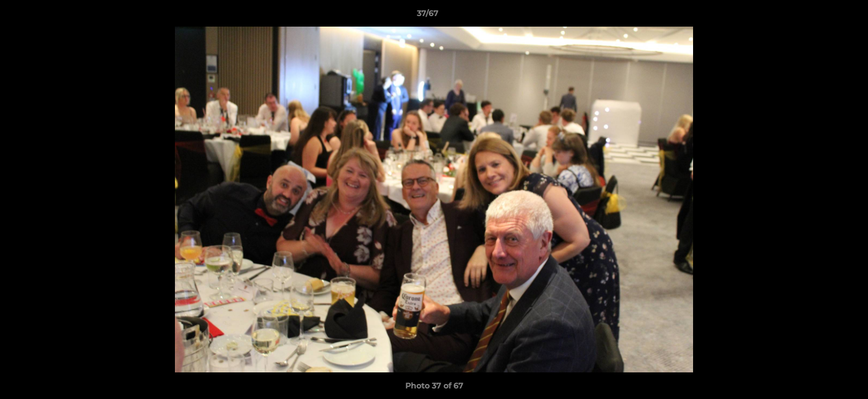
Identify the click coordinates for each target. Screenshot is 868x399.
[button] (821, 16)
